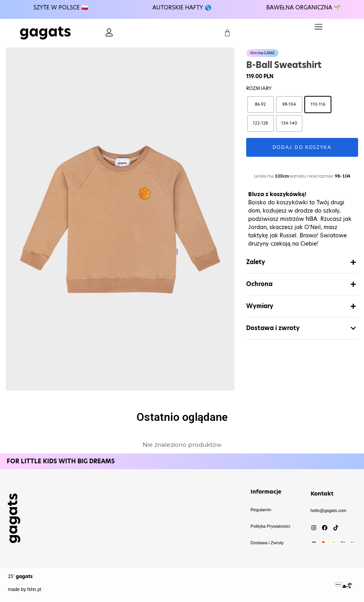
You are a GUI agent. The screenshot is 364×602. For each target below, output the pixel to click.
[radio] (261, 105)
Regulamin (261, 510)
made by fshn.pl (25, 589)
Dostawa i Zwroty (267, 543)
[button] (318, 27)
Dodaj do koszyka (302, 147)
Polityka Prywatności (270, 526)
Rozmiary (259, 88)
